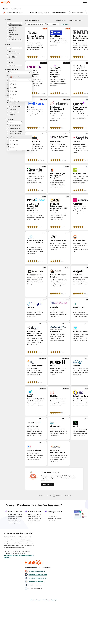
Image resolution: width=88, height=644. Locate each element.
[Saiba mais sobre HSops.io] (59, 309)
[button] (14, 20)
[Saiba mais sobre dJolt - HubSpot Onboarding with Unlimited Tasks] (36, 339)
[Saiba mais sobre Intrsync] (36, 309)
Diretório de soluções (14, 13)
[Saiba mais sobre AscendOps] (59, 339)
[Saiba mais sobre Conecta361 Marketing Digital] (59, 454)
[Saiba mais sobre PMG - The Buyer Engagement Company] (59, 179)
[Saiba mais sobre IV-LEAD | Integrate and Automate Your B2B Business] (59, 212)
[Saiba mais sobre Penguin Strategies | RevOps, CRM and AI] (36, 43)
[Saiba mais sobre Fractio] (36, 401)
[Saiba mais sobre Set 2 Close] (59, 43)
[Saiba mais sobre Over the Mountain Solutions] (59, 281)
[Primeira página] (41, 495)
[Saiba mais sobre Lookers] (36, 114)
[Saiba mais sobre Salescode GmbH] (36, 281)
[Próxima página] (59, 495)
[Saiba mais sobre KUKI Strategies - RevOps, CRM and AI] (36, 248)
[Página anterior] (50, 495)
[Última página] (68, 495)
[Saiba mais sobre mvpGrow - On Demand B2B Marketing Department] (36, 212)
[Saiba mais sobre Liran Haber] (59, 428)
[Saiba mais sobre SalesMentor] (36, 428)
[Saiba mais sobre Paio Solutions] (36, 148)
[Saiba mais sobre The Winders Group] (59, 248)
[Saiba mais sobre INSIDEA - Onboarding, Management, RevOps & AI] (36, 79)
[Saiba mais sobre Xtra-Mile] (36, 179)
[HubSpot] (6, 2)
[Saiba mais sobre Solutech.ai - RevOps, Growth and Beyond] (59, 114)
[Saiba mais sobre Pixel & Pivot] (59, 148)
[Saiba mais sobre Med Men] (59, 401)
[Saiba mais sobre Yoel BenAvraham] (36, 371)
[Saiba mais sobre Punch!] (59, 371)
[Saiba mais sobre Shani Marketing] (36, 454)
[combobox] (20, 73)
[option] (20, 77)
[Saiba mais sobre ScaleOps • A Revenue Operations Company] (59, 79)
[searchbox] (78, 13)
